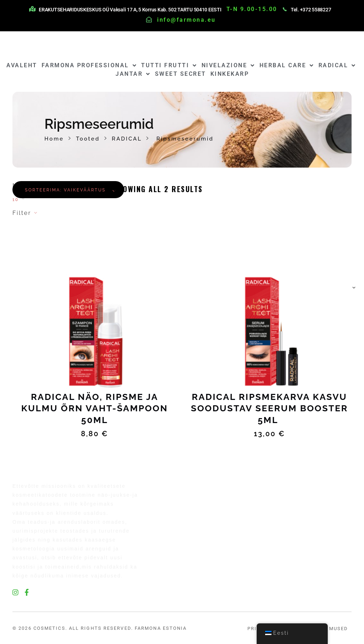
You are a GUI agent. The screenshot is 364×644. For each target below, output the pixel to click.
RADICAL (337, 65)
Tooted (88, 139)
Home (54, 139)
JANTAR (133, 74)
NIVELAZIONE (228, 65)
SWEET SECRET (181, 74)
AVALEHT (22, 65)
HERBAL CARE (287, 65)
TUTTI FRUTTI (169, 65)
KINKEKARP (230, 74)
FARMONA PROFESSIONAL (89, 65)
